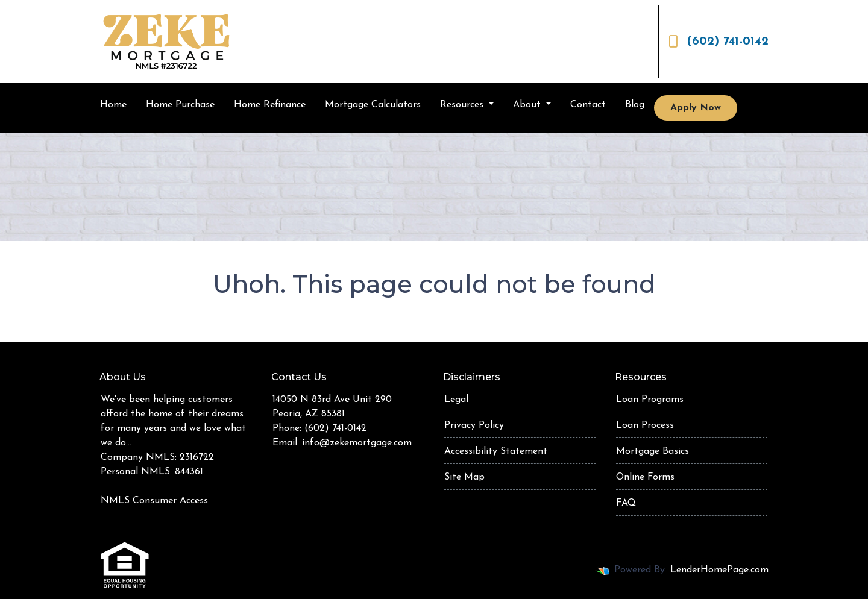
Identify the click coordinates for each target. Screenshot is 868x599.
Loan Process (645, 425)
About (528, 105)
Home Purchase (180, 105)
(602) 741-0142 (719, 42)
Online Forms (645, 477)
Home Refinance (270, 105)
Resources (463, 105)
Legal (456, 400)
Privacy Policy (474, 425)
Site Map (464, 477)
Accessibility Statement (496, 451)
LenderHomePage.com (719, 570)
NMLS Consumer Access (154, 501)
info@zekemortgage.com (357, 443)
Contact (588, 105)
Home (113, 105)
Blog (635, 105)
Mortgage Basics (653, 451)
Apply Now (696, 108)
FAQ (626, 503)
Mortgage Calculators (373, 105)
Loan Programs (650, 400)
